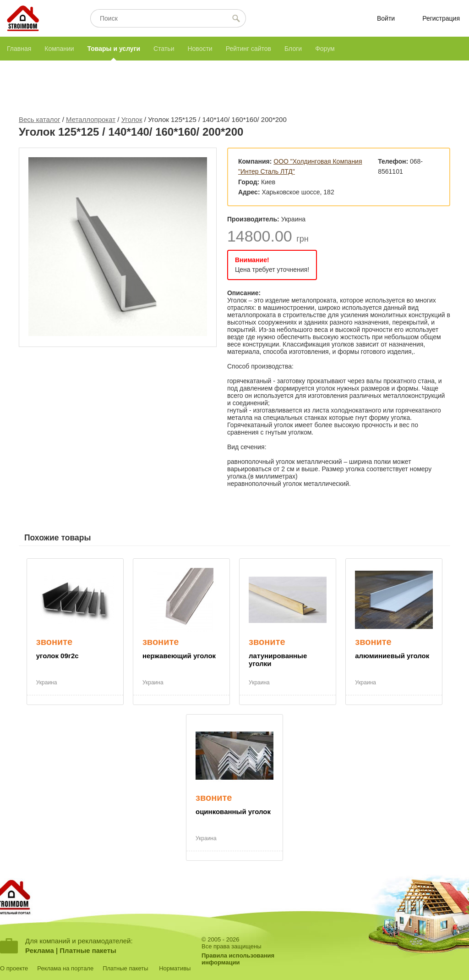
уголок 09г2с (57, 656)
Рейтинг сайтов (248, 49)
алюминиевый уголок (392, 656)
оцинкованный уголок (233, 812)
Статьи (164, 49)
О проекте (14, 968)
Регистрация (441, 18)
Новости (200, 49)
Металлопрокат (91, 119)
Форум (325, 49)
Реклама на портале (65, 968)
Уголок (132, 119)
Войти (386, 18)
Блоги (293, 49)
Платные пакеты (88, 950)
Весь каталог (40, 119)
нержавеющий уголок (179, 656)
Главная (19, 49)
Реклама (40, 950)
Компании (59, 49)
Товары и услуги (114, 49)
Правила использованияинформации (238, 959)
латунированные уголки (278, 660)
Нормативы (175, 968)
